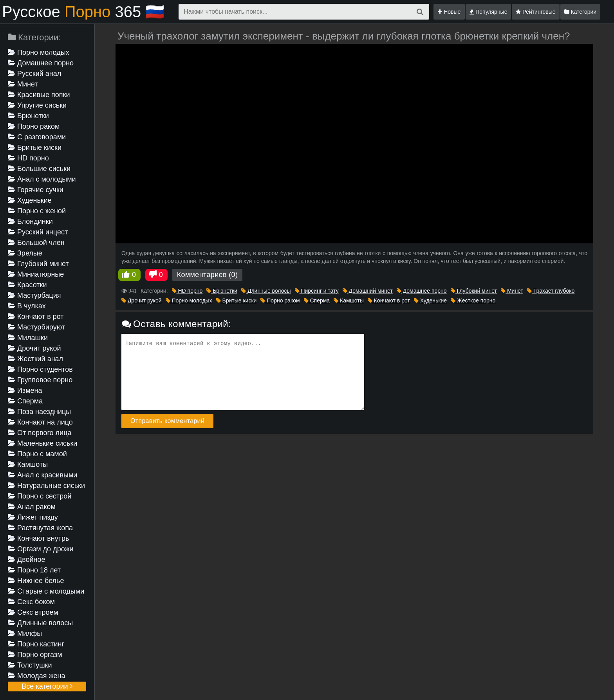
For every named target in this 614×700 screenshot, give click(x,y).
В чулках (27, 306)
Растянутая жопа (40, 528)
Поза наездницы (39, 412)
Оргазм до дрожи (41, 549)
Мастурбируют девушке (36, 328)
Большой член (36, 243)
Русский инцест (38, 232)
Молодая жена (36, 676)
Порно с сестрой (40, 496)
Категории (581, 12)
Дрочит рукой (34, 348)
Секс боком (31, 602)
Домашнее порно (41, 63)
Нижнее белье (36, 581)
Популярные (488, 12)
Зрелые (25, 253)
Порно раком (34, 126)
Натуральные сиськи (46, 486)
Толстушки (30, 665)
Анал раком (32, 507)
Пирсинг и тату (317, 291)
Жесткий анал (35, 359)
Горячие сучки (36, 190)
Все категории (47, 686)
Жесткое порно (473, 301)
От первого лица (40, 433)
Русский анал (34, 74)
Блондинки (30, 221)
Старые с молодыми (46, 591)
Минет (23, 84)
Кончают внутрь (38, 538)
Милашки (28, 338)
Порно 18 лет (34, 570)
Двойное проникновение (33, 560)
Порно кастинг (36, 644)
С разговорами (37, 137)
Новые (449, 12)
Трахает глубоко (551, 291)
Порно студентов (40, 369)
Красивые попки (39, 95)
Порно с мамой (37, 454)
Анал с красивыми (42, 475)
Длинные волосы (40, 623)
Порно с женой (37, 211)
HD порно (28, 158)
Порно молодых (39, 52)
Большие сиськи (39, 169)
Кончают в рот (36, 317)
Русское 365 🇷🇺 (83, 12)
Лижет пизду (33, 517)
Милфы (25, 633)
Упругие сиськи (37, 105)
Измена (25, 390)
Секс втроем (33, 612)
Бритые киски (35, 148)
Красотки (27, 285)
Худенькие (30, 200)
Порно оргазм (35, 655)
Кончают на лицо (40, 422)
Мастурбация (34, 295)
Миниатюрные (36, 274)
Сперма (25, 401)
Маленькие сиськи (42, 443)
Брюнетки (28, 116)
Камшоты (28, 464)
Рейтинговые (535, 12)
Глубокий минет (38, 264)
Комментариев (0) (208, 275)
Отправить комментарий (167, 421)
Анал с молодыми (42, 179)
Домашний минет (368, 291)
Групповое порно (40, 380)
